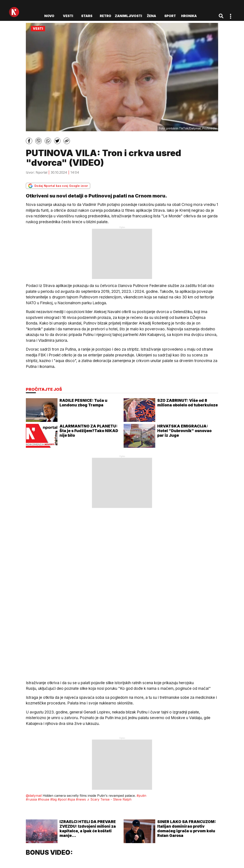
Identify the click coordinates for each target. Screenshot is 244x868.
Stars (87, 16)
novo (49, 16)
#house (44, 799)
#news (81, 799)
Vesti (68, 16)
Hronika (189, 16)
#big (53, 799)
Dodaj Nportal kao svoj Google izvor (58, 186)
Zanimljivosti (128, 16)
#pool (62, 799)
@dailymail (34, 796)
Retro (105, 16)
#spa (71, 799)
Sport (170, 16)
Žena (151, 16)
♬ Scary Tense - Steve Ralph (109, 799)
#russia (31, 799)
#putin (141, 796)
